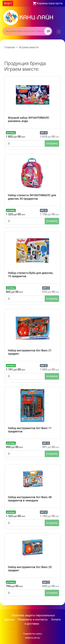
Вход (7, 3)
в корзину (52, 143)
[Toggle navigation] (59, 32)
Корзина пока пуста (50, 3)
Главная (10, 47)
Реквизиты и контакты (33, 620)
